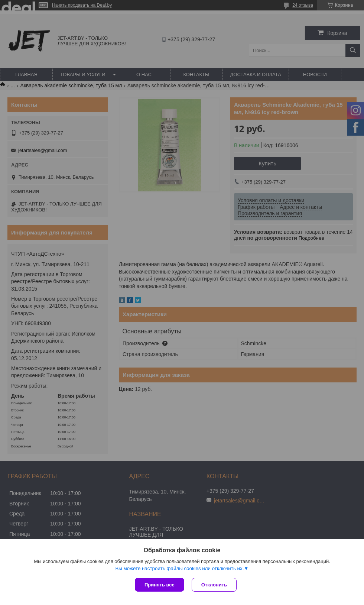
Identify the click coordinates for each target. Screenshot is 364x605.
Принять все (160, 585)
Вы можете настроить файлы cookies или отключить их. (179, 568)
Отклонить (214, 585)
